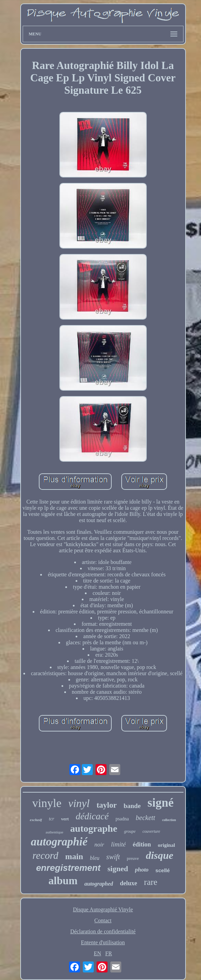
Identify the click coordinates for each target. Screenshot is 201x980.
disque (159, 855)
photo (142, 870)
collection (169, 820)
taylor (107, 805)
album (63, 881)
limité (118, 844)
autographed (99, 884)
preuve (133, 858)
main (74, 856)
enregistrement (68, 868)
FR (109, 953)
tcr (52, 819)
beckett (146, 818)
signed (118, 869)
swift (113, 857)
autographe (94, 828)
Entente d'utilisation (103, 942)
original (166, 845)
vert (65, 819)
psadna (122, 819)
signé (160, 803)
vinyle (47, 803)
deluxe (129, 883)
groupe (130, 831)
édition (142, 844)
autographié (59, 842)
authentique (54, 832)
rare (151, 882)
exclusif (36, 820)
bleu (95, 858)
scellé (163, 870)
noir (99, 845)
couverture (152, 831)
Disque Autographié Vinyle (103, 909)
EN (97, 953)
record (46, 855)
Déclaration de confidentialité (103, 931)
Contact (103, 920)
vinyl (79, 803)
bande (132, 806)
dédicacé (92, 816)
